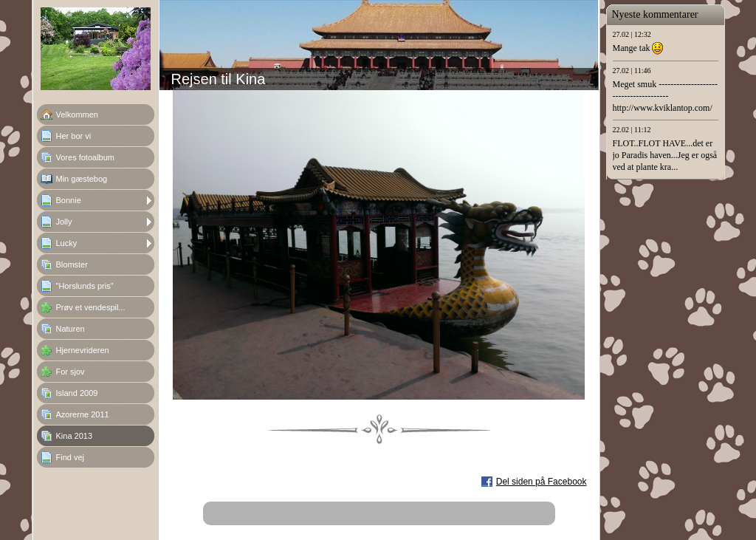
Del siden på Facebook (542, 482)
